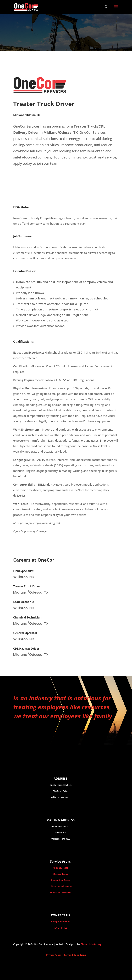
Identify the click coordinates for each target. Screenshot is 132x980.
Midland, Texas (60, 868)
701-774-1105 (60, 928)
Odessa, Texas (60, 874)
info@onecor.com (60, 922)
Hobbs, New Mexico (60, 893)
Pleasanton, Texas (60, 880)
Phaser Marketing (91, 944)
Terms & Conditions (75, 955)
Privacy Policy (54, 955)
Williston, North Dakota (60, 886)
